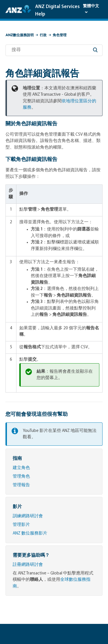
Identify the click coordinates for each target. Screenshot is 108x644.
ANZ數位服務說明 (20, 35)
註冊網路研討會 (28, 565)
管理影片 (21, 525)
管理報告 (21, 485)
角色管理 (60, 35)
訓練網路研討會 (28, 516)
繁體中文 (91, 6)
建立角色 (21, 468)
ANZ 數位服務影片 (30, 534)
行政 (43, 35)
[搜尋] (54, 50)
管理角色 (21, 477)
